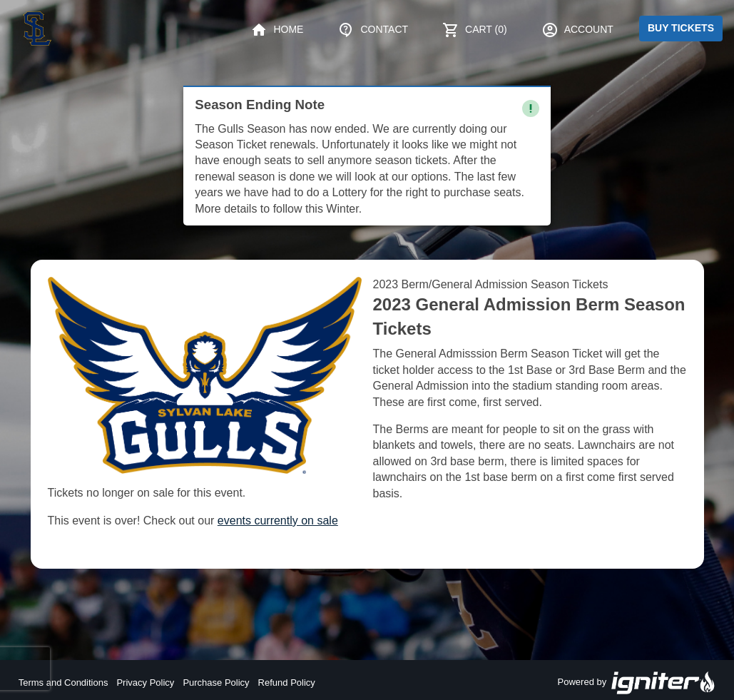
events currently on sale (278, 521)
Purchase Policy (216, 683)
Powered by (637, 683)
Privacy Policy (145, 683)
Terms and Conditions (63, 683)
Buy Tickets (681, 28)
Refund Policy (287, 683)
